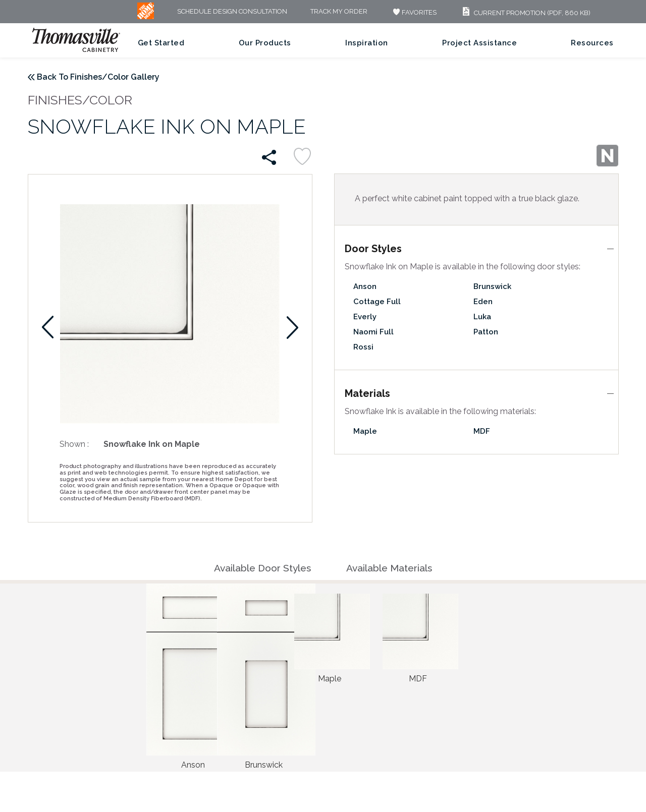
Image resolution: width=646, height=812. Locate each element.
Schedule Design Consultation (232, 12)
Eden (483, 302)
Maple (365, 431)
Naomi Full (373, 332)
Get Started (161, 43)
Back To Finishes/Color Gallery (98, 77)
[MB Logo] (146, 17)
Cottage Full (377, 302)
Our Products (265, 43)
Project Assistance (479, 43)
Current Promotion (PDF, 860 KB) (525, 13)
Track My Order (339, 12)
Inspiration (367, 43)
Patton (486, 332)
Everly (365, 317)
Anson (365, 286)
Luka (482, 317)
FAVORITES (414, 12)
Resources (592, 43)
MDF (482, 431)
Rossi (363, 347)
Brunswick (492, 286)
